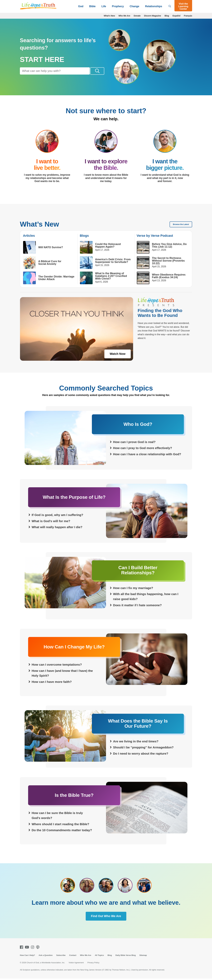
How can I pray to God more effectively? (143, 448)
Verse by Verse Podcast (155, 236)
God (81, 6)
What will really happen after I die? (57, 527)
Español (176, 16)
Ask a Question (46, 955)
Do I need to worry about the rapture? (141, 754)
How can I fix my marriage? (133, 588)
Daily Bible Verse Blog (126, 955)
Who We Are (124, 16)
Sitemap (143, 955)
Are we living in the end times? (136, 741)
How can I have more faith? (52, 682)
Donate (137, 16)
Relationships (154, 6)
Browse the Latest (181, 224)
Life (104, 6)
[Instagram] (33, 947)
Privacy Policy (93, 963)
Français (188, 16)
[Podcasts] (38, 947)
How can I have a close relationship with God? (147, 454)
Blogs (84, 236)
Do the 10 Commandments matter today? (62, 830)
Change (134, 6)
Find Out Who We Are (106, 916)
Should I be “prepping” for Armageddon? (143, 748)
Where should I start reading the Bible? (60, 824)
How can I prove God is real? (134, 442)
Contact (73, 955)
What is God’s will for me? (51, 521)
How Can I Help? (27, 955)
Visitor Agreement (76, 963)
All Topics (99, 955)
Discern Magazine (153, 16)
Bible (92, 6)
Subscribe (61, 955)
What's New (109, 16)
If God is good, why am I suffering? (57, 515)
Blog (167, 16)
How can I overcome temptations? (57, 665)
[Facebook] (22, 947)
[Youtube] (28, 947)
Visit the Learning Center (183, 6)
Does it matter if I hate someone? (137, 605)
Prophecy (118, 6)
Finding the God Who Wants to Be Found (160, 313)
